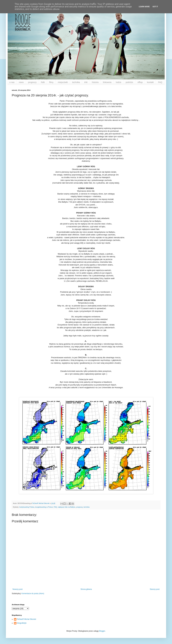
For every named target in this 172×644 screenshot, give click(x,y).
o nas (12, 82)
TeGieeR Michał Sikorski (26, 619)
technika (76, 82)
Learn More (144, 7)
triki (86, 82)
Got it (155, 7)
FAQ (160, 82)
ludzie (119, 82)
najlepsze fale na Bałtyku (67, 507)
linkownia (107, 82)
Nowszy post (18, 589)
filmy (51, 82)
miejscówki (63, 82)
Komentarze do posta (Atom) (33, 594)
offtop (140, 82)
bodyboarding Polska (27, 507)
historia (95, 82)
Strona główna (86, 589)
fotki (43, 82)
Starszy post (155, 589)
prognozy (32, 82)
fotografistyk (22, 623)
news (21, 82)
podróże (129, 82)
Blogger (102, 631)
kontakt (150, 82)
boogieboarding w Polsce (44, 507)
